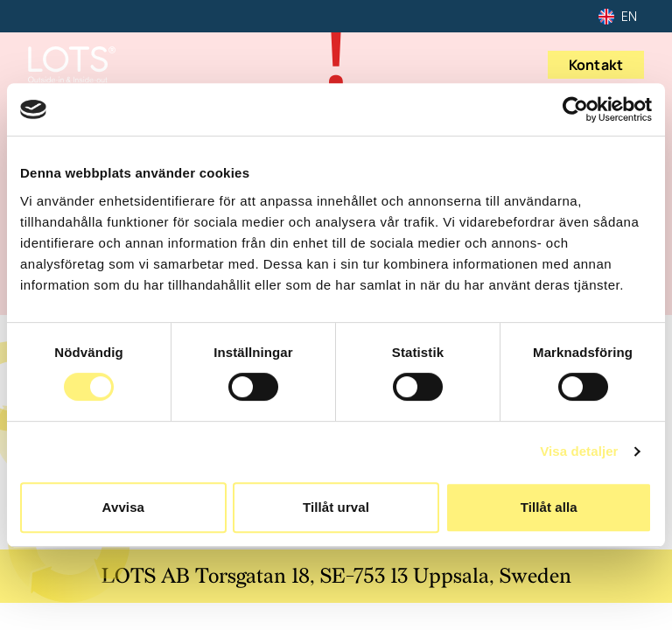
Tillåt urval (336, 507)
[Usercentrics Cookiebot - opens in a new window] (575, 109)
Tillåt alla (549, 507)
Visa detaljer (579, 451)
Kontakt (596, 65)
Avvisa (123, 507)
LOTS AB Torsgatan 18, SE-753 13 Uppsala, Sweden (336, 576)
